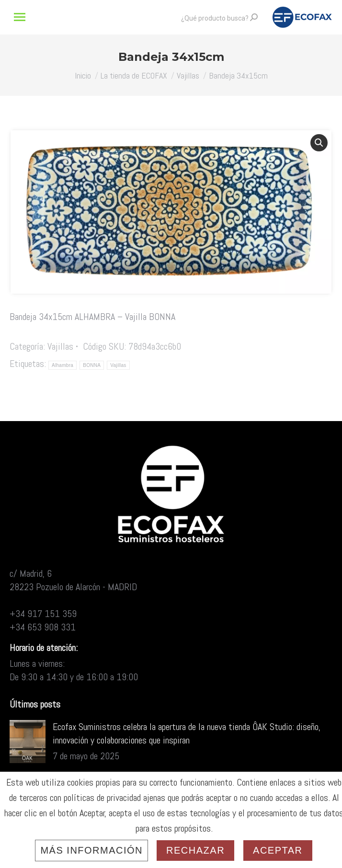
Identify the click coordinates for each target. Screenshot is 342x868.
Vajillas (60, 346)
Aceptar (278, 850)
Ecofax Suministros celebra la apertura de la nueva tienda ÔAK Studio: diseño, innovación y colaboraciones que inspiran (187, 733)
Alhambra (63, 365)
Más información (91, 850)
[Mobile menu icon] (20, 17)
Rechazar (195, 850)
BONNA (92, 365)
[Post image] (28, 742)
